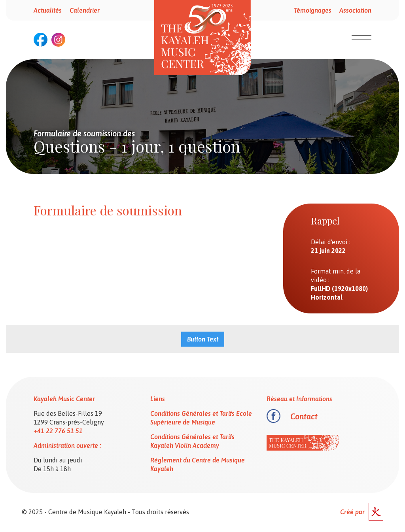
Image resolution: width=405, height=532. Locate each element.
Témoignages (313, 10)
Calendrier (85, 10)
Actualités (48, 10)
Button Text (203, 339)
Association (355, 10)
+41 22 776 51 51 (58, 431)
